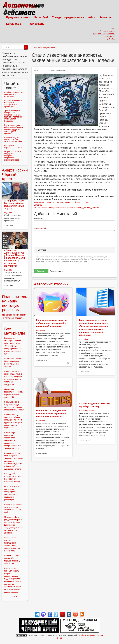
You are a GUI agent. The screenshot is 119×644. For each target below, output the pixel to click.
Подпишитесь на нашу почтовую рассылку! (15, 303)
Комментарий (41, 228)
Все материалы (15, 331)
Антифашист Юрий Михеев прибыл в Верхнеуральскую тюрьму (15, 205)
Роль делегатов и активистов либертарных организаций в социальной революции (52, 323)
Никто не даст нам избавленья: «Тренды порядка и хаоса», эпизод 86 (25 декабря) (13, 129)
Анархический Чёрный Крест (15, 174)
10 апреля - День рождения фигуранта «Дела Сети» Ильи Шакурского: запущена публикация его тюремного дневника (14, 525)
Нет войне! (41, 17)
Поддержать (36, 24)
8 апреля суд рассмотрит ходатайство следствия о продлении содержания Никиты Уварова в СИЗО (13, 440)
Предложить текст (18, 17)
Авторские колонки (51, 284)
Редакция (8, 213)
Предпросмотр (56, 271)
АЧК (92, 17)
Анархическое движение (44, 48)
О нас (59, 638)
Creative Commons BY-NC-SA (90, 635)
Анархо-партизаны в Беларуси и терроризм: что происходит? (13, 104)
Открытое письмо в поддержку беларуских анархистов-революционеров (12, 156)
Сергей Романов (74, 208)
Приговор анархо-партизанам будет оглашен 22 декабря (13, 139)
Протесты (60, 202)
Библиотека (15, 24)
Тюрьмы (85, 202)
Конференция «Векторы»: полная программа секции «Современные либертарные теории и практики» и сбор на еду (14, 346)
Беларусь (38, 205)
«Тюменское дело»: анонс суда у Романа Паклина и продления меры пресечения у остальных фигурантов (15, 258)
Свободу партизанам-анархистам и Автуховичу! (14, 94)
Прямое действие (73, 202)
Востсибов (41, 330)
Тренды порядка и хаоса (68, 17)
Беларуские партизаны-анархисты (14, 146)
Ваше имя (38, 218)
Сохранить (41, 271)
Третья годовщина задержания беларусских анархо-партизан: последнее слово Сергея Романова (13, 116)
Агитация (105, 17)
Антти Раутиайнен (86, 411)
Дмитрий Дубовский (91, 208)
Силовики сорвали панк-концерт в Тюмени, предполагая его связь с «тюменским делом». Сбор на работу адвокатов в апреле (14, 461)
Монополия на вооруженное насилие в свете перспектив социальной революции (51, 414)
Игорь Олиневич (41, 208)
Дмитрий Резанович (58, 208)
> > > (15, 597)
